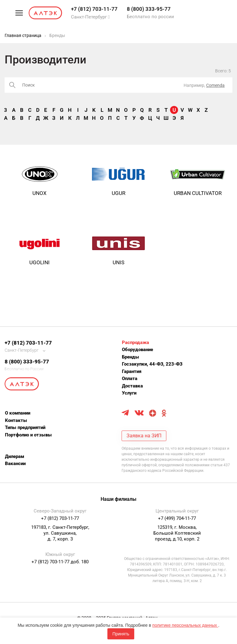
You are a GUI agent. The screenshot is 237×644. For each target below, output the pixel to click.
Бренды (131, 357)
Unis (118, 262)
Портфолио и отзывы (28, 435)
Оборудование (137, 350)
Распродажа (135, 342)
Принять (121, 634)
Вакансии (15, 464)
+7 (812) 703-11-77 (94, 9)
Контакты (16, 420)
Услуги (129, 393)
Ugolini (39, 262)
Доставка (132, 386)
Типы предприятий (25, 427)
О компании (18, 413)
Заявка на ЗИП (144, 436)
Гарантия (132, 371)
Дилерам (15, 456)
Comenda (215, 85)
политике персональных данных (185, 625)
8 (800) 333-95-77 (149, 9)
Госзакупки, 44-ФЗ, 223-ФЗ (152, 364)
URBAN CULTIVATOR (198, 193)
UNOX (39, 193)
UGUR (118, 193)
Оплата (130, 379)
